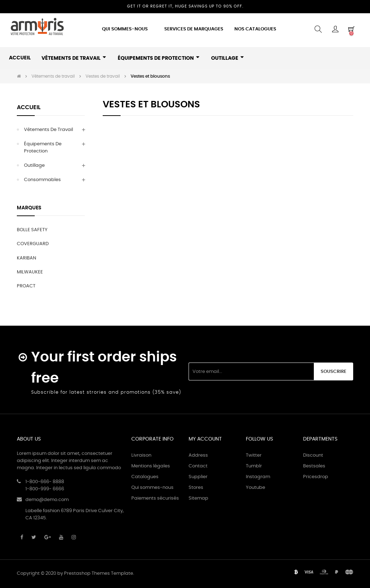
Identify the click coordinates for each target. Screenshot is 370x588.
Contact (198, 466)
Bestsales (314, 466)
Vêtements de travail (48, 130)
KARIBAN (26, 258)
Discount (313, 455)
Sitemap (198, 498)
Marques (29, 208)
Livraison (141, 455)
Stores (196, 488)
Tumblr (254, 466)
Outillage (34, 166)
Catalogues (145, 477)
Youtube (255, 488)
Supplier (198, 477)
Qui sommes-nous (152, 488)
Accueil (29, 107)
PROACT (26, 286)
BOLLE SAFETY (32, 230)
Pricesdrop (316, 477)
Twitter (254, 455)
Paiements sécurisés (155, 498)
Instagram (258, 477)
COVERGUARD (33, 244)
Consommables (42, 180)
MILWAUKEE (30, 272)
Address (198, 455)
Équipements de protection (43, 148)
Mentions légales (151, 466)
